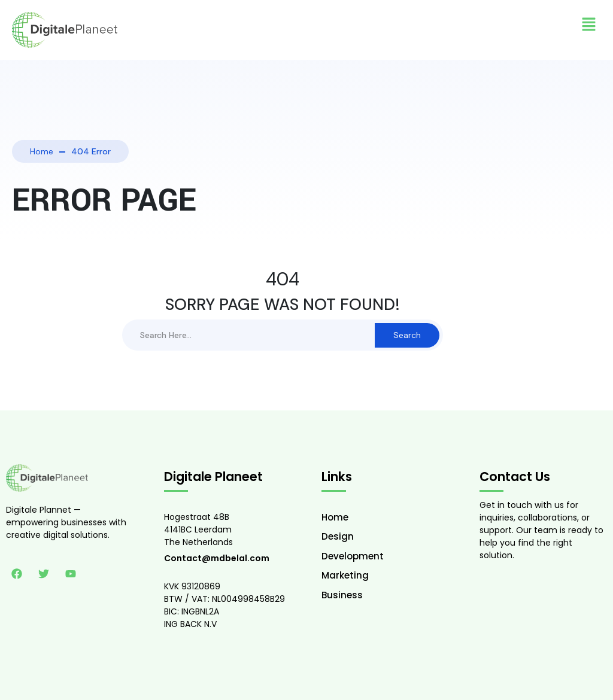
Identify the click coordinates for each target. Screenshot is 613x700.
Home (42, 151)
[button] (589, 24)
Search (407, 335)
